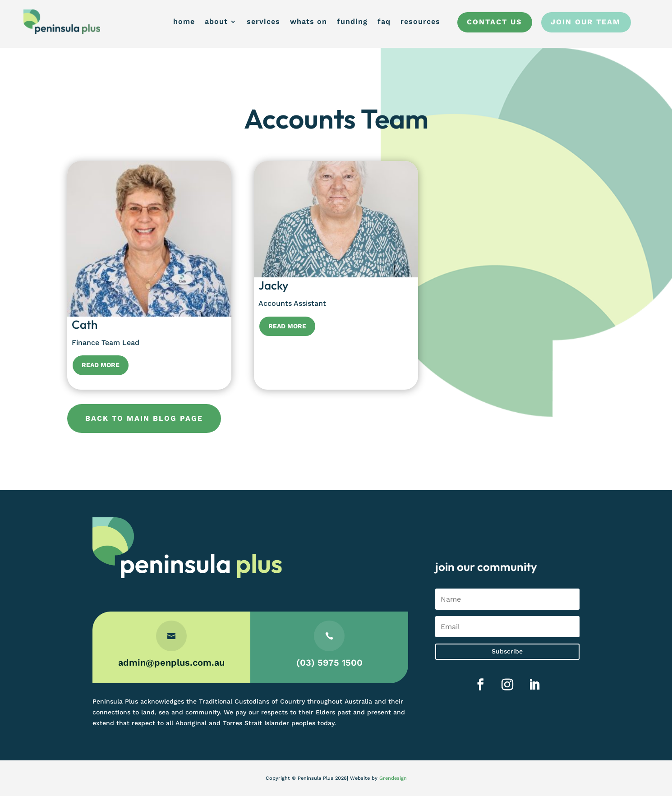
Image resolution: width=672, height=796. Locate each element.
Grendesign (393, 778)
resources (420, 21)
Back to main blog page (144, 418)
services (263, 21)
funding (352, 21)
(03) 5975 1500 (329, 663)
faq (384, 21)
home (184, 21)
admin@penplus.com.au (171, 663)
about (216, 21)
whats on (308, 21)
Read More (101, 365)
